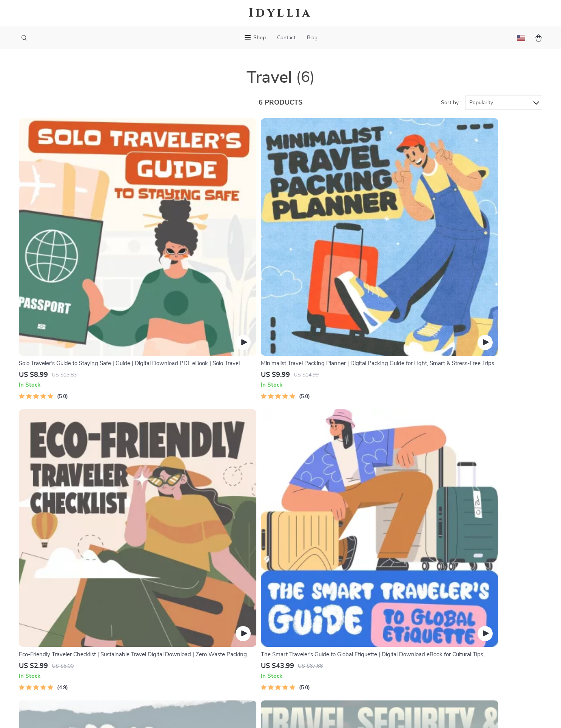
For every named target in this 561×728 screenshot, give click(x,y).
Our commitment (432, 577)
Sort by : (451, 103)
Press (208, 583)
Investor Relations (225, 620)
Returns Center (326, 571)
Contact (286, 38)
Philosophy (215, 658)
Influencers (215, 595)
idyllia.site (423, 533)
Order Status (323, 595)
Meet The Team (220, 558)
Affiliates (213, 608)
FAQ (311, 558)
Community (216, 670)
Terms (232, 713)
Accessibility (273, 713)
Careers (211, 571)
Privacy (248, 713)
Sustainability (218, 645)
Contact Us (320, 533)
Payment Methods (329, 583)
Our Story (214, 533)
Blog (312, 38)
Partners (212, 633)
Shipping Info (323, 546)
